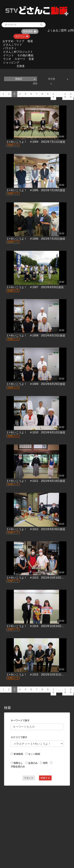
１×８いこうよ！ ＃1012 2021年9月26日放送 (36, 529)
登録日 (25, 79)
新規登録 (30, 31)
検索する (45, 778)
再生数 (58, 79)
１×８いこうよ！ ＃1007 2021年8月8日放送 (35, 287)
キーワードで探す (20, 720)
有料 (45, 763)
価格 (42, 83)
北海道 (21, 66)
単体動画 (18, 754)
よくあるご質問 (57, 30)
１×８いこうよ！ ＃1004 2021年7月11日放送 (36, 142)
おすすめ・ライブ (13, 41)
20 (71, 95)
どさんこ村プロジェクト (18, 52)
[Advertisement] (32, 821)
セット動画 (34, 754)
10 (53, 95)
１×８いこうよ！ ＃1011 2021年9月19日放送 (36, 481)
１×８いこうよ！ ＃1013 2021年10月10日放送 (36, 578)
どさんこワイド (13, 45)
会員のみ (33, 763)
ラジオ (7, 59)
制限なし (18, 763)
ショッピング (11, 62)
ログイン (22, 36)
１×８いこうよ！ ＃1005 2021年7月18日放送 (36, 190)
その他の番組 (25, 55)
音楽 (31, 59)
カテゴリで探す (19, 737)
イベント (8, 55)
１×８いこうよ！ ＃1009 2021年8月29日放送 (36, 384)
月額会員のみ (18, 766)
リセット (29, 778)
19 (65, 95)
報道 (30, 41)
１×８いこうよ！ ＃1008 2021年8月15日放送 (36, 335)
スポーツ (20, 59)
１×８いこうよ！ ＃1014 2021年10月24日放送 (36, 626)
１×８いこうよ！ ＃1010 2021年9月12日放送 (36, 432)
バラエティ (10, 48)
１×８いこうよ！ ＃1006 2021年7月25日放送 (36, 239)
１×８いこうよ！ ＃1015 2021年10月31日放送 (36, 675)
